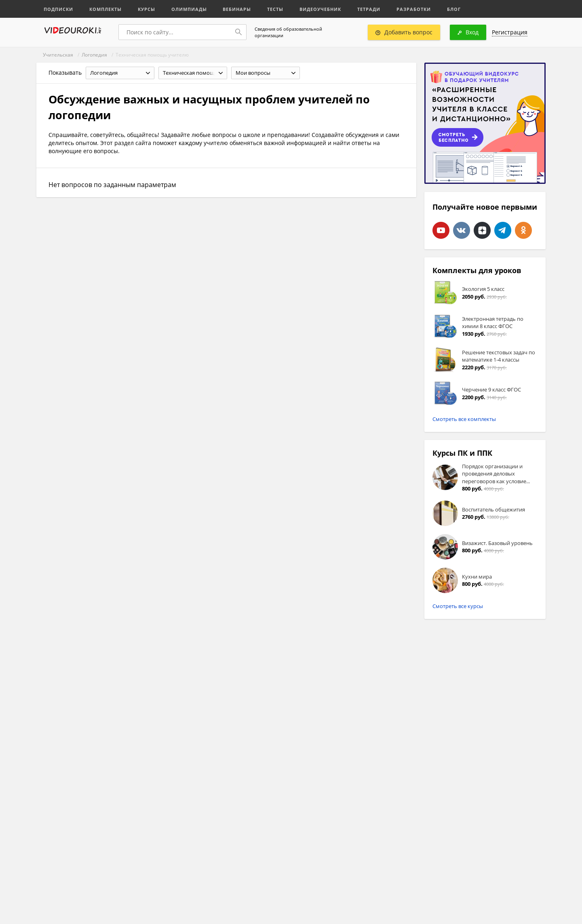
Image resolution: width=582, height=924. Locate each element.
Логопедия (94, 55)
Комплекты (105, 9)
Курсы (147, 9)
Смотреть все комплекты (464, 419)
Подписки (58, 9)
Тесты (276, 9)
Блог (454, 9)
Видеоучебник (321, 9)
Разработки (414, 9)
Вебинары (237, 9)
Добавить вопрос (404, 32)
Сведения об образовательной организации (288, 32)
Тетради (369, 9)
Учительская (58, 55)
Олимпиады (189, 9)
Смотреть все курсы (458, 606)
